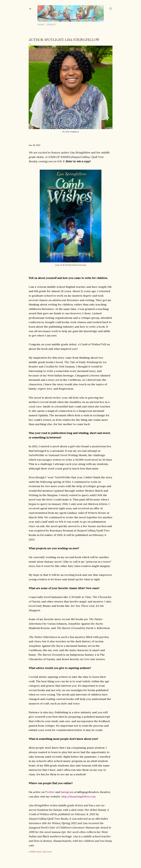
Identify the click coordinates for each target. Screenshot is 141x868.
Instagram (67, 792)
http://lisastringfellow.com (79, 796)
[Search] (111, 8)
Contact (51, 25)
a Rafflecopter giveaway (40, 852)
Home (41, 25)
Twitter (50, 792)
